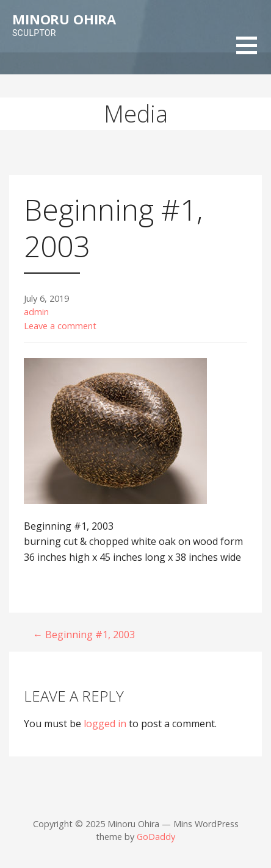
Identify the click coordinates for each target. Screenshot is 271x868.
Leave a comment (60, 326)
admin (36, 312)
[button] (254, 53)
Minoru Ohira (64, 19)
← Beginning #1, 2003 (84, 635)
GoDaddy (156, 837)
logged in (105, 724)
